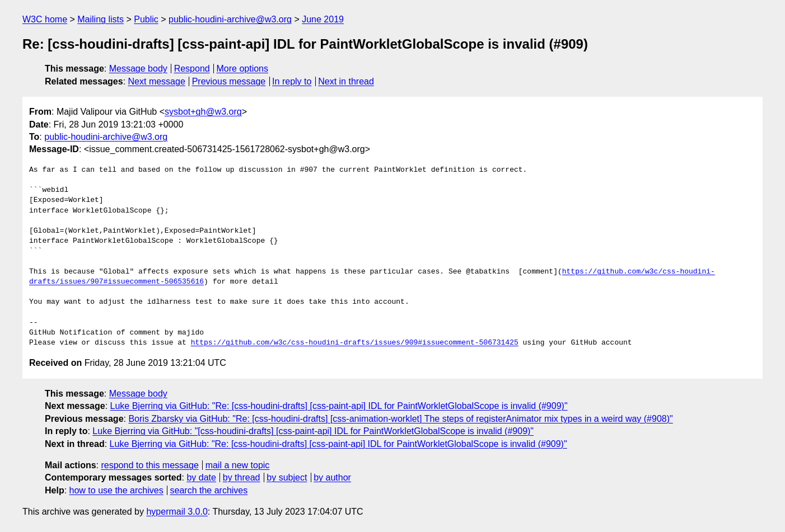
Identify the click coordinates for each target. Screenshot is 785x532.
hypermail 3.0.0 (177, 512)
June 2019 (323, 19)
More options (243, 69)
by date (201, 477)
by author (332, 477)
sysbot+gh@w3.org (203, 112)
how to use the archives (116, 490)
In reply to (292, 81)
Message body (138, 69)
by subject (287, 477)
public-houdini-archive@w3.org (230, 19)
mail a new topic (238, 465)
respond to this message (149, 465)
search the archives (209, 490)
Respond (192, 69)
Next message (157, 81)
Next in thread (346, 81)
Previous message (229, 81)
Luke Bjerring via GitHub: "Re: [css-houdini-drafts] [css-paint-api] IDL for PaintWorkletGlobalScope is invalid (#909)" (339, 406)
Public (146, 19)
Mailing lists (101, 19)
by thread (242, 477)
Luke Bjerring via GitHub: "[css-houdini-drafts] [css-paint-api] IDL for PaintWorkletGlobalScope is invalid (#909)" (313, 431)
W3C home (45, 19)
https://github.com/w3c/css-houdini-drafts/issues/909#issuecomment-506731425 (355, 343)
